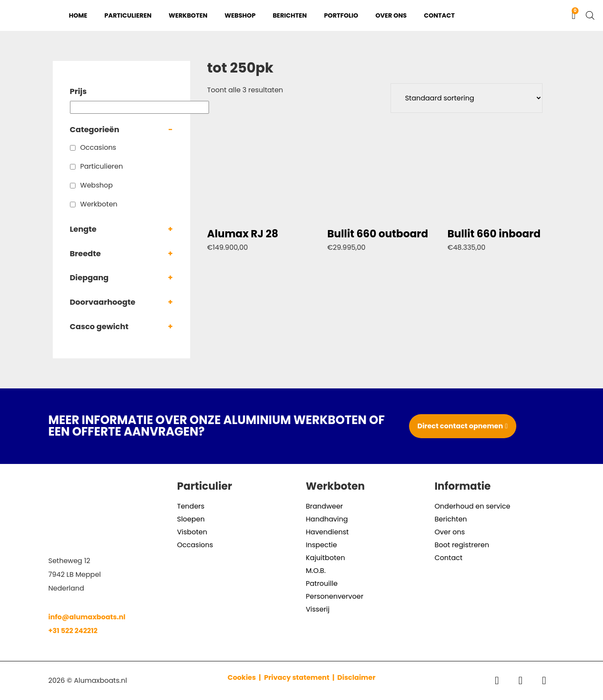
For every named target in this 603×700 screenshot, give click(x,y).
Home (78, 15)
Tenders (191, 506)
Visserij (318, 609)
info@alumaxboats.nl (87, 617)
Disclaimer (356, 677)
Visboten (192, 532)
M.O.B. (316, 571)
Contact (439, 15)
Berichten (290, 15)
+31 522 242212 (73, 631)
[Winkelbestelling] (467, 98)
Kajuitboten (326, 558)
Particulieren (128, 15)
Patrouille (322, 583)
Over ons (391, 15)
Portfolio (341, 15)
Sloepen (191, 519)
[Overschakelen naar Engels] (550, 16)
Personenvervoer (335, 596)
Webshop (240, 15)
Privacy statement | (301, 677)
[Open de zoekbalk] (590, 15)
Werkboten (188, 15)
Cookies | (245, 677)
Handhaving (327, 519)
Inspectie (322, 545)
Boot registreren (462, 545)
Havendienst (327, 532)
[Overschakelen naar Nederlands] (533, 16)
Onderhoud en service (473, 506)
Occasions (98, 147)
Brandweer (325, 506)
